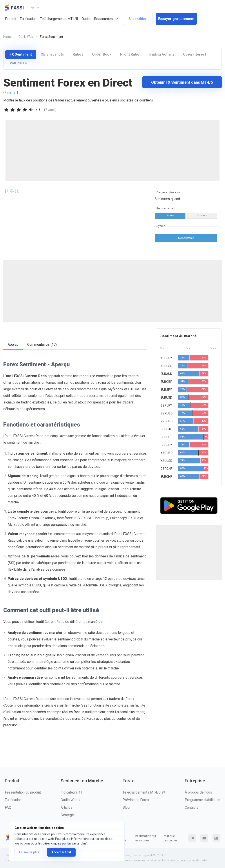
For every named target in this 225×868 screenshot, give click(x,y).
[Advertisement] (112, 150)
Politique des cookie (170, 838)
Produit (11, 19)
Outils (86, 19)
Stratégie (68, 815)
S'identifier (138, 19)
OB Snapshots (52, 54)
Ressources (103, 19)
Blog (126, 807)
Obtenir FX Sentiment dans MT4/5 (182, 82)
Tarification (28, 19)
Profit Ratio (130, 54)
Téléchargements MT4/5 (59, 19)
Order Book (102, 54)
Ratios (78, 54)
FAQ (8, 807)
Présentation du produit (23, 792)
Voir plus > (18, 63)
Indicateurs (71, 792)
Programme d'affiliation (202, 800)
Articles (67, 807)
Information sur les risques (145, 838)
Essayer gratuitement (176, 19)
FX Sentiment (21, 54)
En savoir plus (29, 852)
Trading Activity (161, 54)
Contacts (192, 807)
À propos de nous (198, 792)
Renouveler (186, 238)
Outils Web (70, 800)
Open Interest (195, 54)
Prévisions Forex (136, 800)
